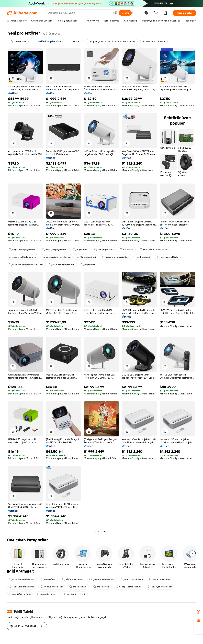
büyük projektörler (72, 579)
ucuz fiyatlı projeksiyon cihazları (26, 264)
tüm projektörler (104, 250)
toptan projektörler (160, 579)
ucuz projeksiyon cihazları (57, 257)
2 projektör (144, 257)
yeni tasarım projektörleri (154, 250)
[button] (115, 13)
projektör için (101, 587)
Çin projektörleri (86, 257)
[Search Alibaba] (79, 13)
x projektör (127, 250)
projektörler (80, 250)
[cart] (156, 13)
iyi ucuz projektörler (52, 587)
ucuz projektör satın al (128, 587)
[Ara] (125, 13)
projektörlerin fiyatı (20, 594)
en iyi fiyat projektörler (159, 587)
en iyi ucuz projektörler (22, 587)
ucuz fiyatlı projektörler (62, 264)
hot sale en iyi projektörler (116, 257)
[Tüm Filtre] (18, 41)
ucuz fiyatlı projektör (74, 594)
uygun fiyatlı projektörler (22, 250)
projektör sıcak (78, 587)
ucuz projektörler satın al (23, 257)
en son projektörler (168, 257)
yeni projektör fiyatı (132, 579)
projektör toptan (47, 594)
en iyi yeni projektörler (54, 250)
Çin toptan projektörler (102, 579)
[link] (199, 612)
